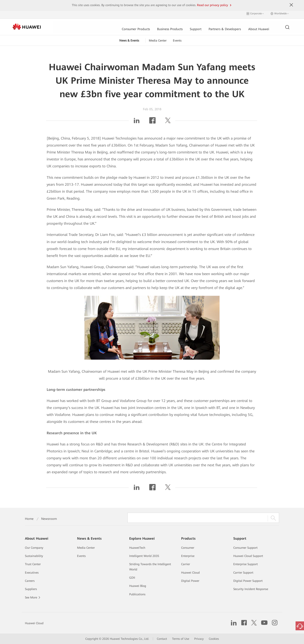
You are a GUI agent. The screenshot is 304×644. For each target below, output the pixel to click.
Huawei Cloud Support (248, 556)
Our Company (34, 548)
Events (177, 38)
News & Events (129, 38)
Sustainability (34, 556)
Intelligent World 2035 (144, 556)
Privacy (199, 639)
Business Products (126, 25)
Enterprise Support (246, 564)
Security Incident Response (251, 589)
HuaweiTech (137, 548)
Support (152, 25)
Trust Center (33, 564)
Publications (137, 594)
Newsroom (49, 519)
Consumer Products (91, 25)
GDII (132, 578)
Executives (32, 573)
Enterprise (188, 556)
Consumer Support (245, 548)
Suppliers (31, 589)
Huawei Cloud (190, 573)
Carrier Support (243, 573)
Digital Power (190, 581)
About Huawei (216, 25)
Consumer (188, 548)
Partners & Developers (182, 25)
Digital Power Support (248, 581)
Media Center (158, 38)
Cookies (214, 639)
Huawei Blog (138, 586)
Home (29, 519)
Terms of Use (181, 639)
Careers (30, 581)
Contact (162, 639)
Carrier (186, 564)
